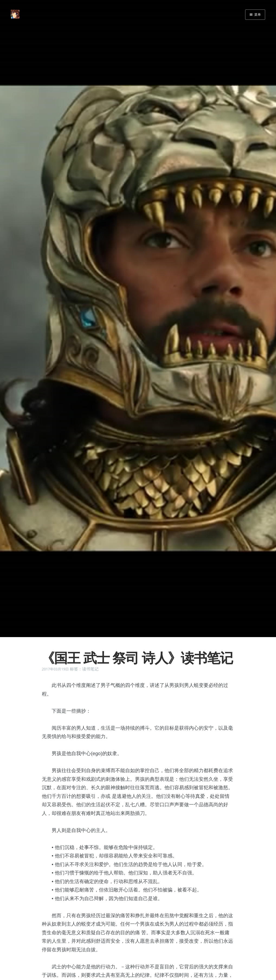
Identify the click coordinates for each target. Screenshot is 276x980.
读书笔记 (90, 669)
